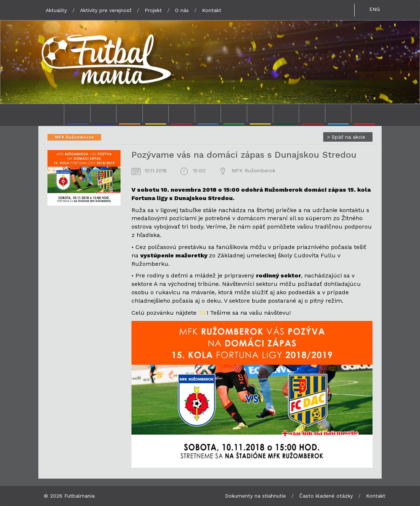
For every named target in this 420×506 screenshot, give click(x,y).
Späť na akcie (346, 137)
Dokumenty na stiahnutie (255, 496)
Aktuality (56, 10)
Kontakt (212, 10)
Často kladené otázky (326, 496)
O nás (182, 10)
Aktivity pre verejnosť (106, 10)
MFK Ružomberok (74, 137)
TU (203, 313)
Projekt (153, 10)
